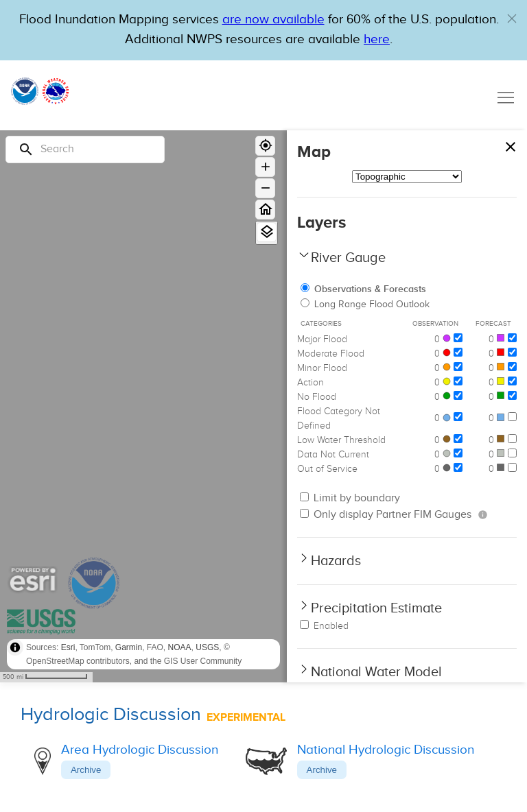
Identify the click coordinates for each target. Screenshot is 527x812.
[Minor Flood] (458, 367)
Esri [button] (68, 647)
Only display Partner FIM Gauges (386, 515)
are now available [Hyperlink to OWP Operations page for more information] (273, 20)
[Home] (265, 210)
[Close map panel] (510, 144)
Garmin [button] (129, 647)
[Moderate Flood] (458, 352)
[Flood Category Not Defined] (458, 417)
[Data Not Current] (458, 453)
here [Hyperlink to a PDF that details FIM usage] (377, 39)
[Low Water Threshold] (458, 439)
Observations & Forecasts (363, 289)
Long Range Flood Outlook (365, 304)
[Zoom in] (265, 167)
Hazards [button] (336, 561)
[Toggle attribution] (15, 647)
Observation (435, 324)
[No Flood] (458, 395)
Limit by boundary (350, 498)
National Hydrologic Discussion (386, 750)
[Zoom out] (265, 188)
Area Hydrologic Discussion (140, 750)
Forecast (493, 324)
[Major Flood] (458, 338)
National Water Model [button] (376, 672)
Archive (86, 770)
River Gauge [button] (348, 258)
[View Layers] (267, 232)
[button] (512, 19)
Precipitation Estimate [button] (376, 608)
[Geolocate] (265, 146)
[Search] (85, 150)
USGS (207, 647)
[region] (143, 406)
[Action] (458, 381)
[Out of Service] (458, 467)
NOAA (180, 647)
